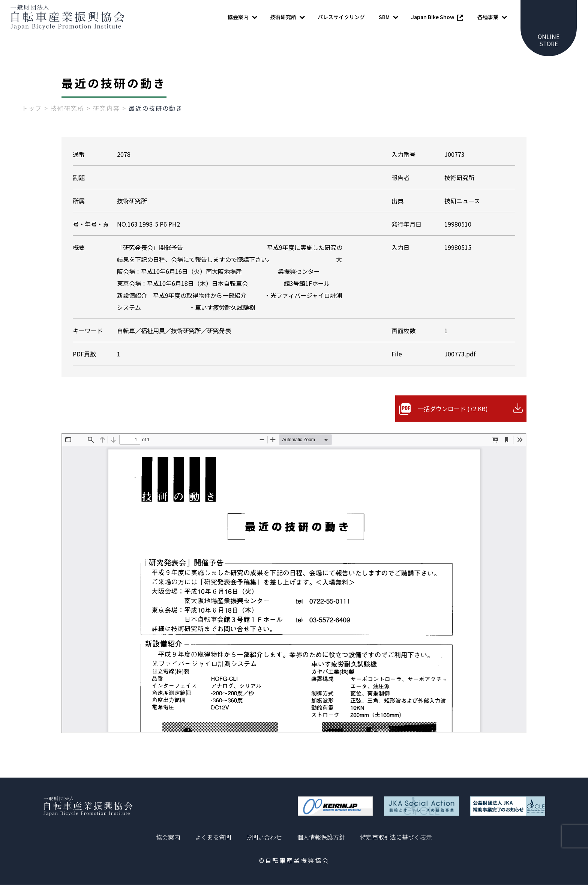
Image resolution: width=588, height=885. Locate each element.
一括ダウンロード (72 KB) (453, 412)
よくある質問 (213, 837)
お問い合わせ (264, 837)
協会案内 (168, 837)
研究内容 (106, 111)
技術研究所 (67, 111)
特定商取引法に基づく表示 (396, 837)
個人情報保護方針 (321, 837)
